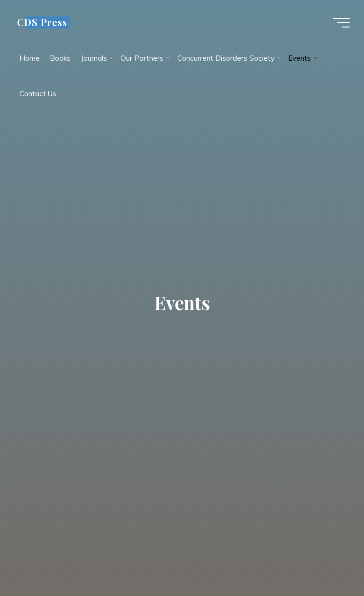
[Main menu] (341, 23)
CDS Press (42, 22)
